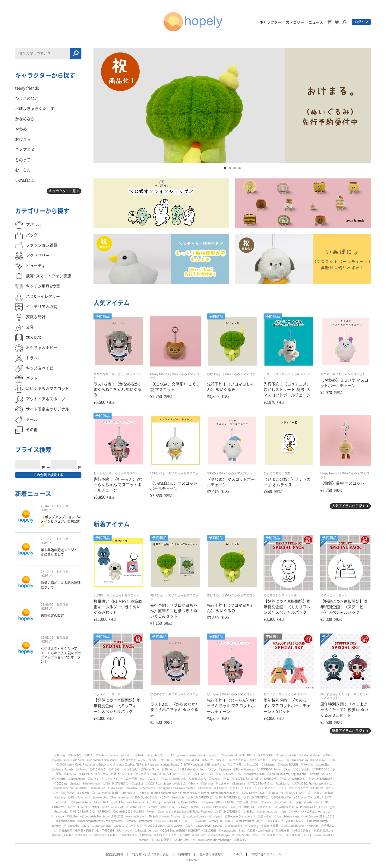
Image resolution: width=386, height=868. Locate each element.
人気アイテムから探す (349, 506)
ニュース (316, 22)
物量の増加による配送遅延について (61, 585)
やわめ (325, 374)
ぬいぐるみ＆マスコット (349, 374)
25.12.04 (47, 572)
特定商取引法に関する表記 (150, 854)
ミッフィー (101, 694)
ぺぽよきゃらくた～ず (335, 694)
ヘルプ (237, 854)
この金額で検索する (48, 475)
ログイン (361, 22)
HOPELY (46, 510)
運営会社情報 (114, 854)
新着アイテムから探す (349, 731)
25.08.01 (47, 637)
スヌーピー (328, 595)
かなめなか (101, 374)
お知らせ (62, 506)
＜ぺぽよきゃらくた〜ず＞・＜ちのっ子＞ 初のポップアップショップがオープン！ (61, 655)
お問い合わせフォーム (266, 854)
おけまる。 (214, 374)
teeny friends (160, 374)
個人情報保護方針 (211, 854)
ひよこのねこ (273, 473)
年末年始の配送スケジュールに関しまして (61, 552)
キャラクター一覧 (62, 191)
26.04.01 (47, 506)
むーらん (100, 473)
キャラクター (271, 22)
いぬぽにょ (158, 473)
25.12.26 (47, 539)
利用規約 (184, 854)
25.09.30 (47, 605)
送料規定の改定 (52, 616)
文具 (288, 473)
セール (292, 595)
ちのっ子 (270, 694)
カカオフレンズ (274, 595)
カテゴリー (295, 22)
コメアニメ (271, 374)
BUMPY (98, 595)
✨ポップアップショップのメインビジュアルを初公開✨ (61, 521)
